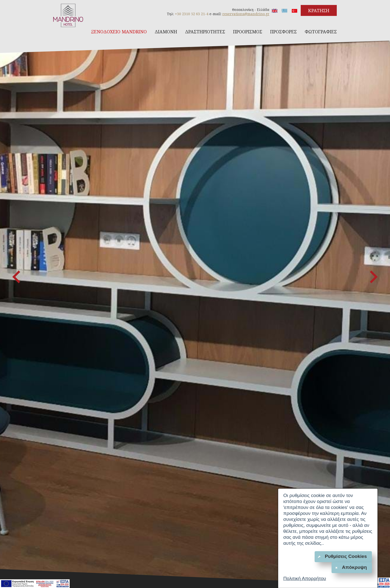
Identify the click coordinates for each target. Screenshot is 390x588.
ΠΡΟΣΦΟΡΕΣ (283, 32)
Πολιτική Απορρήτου (305, 578)
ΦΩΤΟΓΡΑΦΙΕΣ (321, 32)
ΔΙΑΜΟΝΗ (166, 32)
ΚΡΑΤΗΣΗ (319, 10)
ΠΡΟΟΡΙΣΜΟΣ (248, 32)
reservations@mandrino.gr (246, 14)
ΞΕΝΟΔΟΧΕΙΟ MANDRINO (119, 32)
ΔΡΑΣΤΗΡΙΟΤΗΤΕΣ (205, 32)
